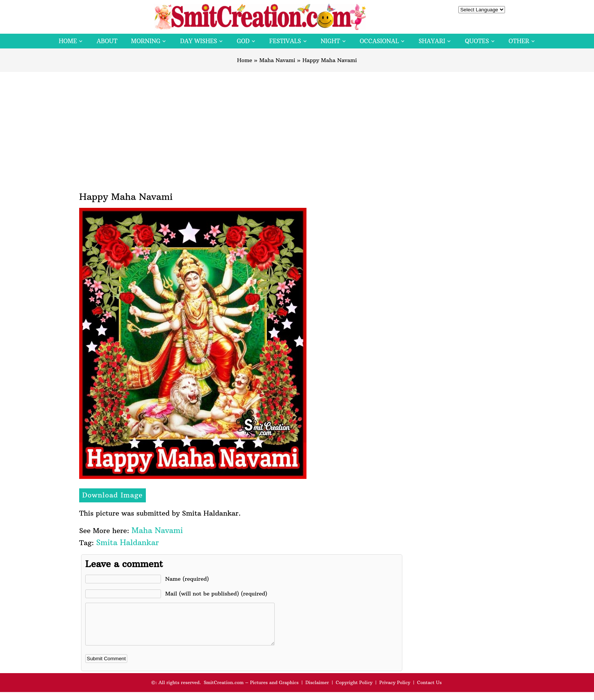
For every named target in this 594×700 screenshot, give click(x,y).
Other (519, 41)
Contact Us (429, 690)
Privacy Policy (395, 690)
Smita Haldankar (127, 542)
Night (331, 41)
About (107, 41)
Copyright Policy (354, 690)
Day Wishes (199, 41)
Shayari (432, 41)
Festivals (285, 41)
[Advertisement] (297, 129)
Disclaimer (317, 690)
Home (68, 41)
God (243, 41)
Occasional (379, 41)
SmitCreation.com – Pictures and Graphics (251, 690)
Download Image (113, 495)
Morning (146, 41)
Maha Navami (277, 60)
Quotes (477, 41)
